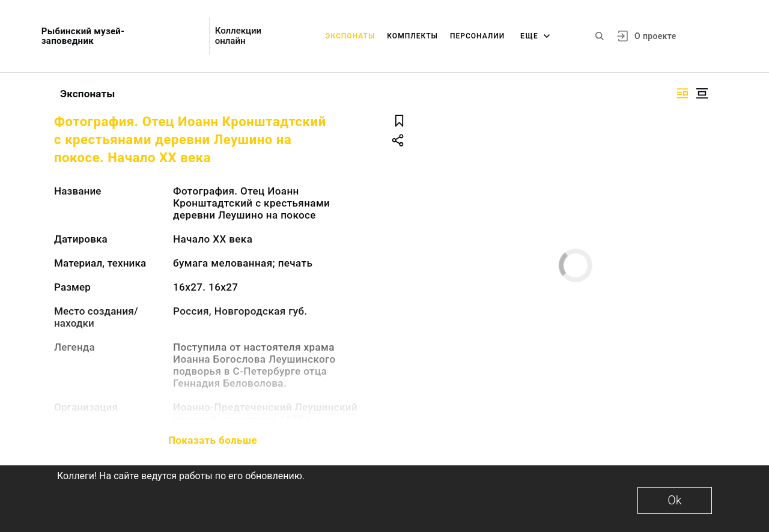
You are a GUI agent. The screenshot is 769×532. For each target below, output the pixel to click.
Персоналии (477, 36)
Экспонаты (351, 36)
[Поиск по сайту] (600, 36)
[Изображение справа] (682, 93)
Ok (674, 500)
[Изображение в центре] (702, 93)
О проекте (655, 36)
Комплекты (412, 36)
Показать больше (213, 440)
